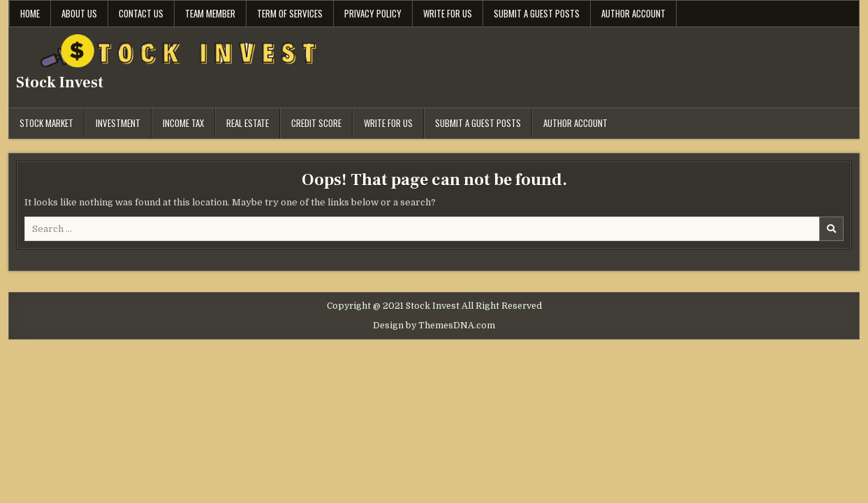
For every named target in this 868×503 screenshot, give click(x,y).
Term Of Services (290, 13)
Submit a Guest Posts (537, 13)
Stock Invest (60, 82)
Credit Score (316, 123)
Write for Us (448, 13)
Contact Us (141, 13)
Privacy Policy (373, 13)
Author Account (633, 13)
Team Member (210, 13)
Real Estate (248, 123)
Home (30, 13)
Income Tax (183, 123)
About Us (79, 13)
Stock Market (46, 123)
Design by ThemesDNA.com (434, 326)
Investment (118, 123)
